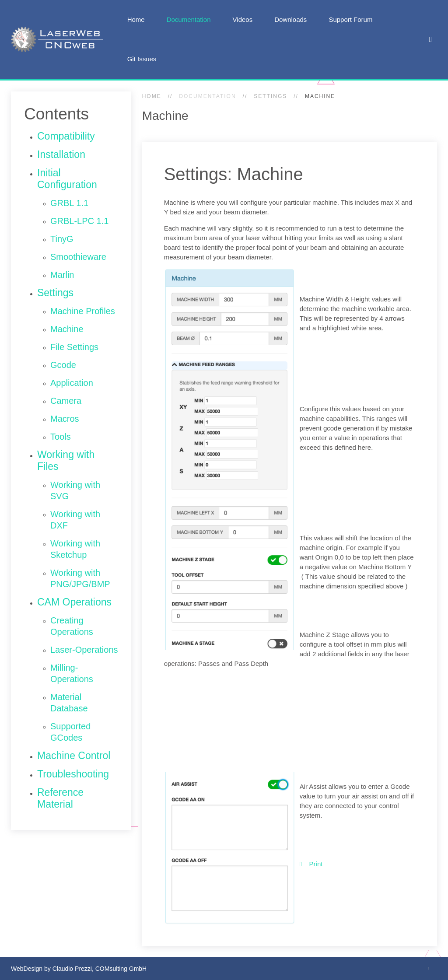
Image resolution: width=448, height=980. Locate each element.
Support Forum (350, 19)
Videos (243, 19)
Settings (270, 96)
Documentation (189, 19)
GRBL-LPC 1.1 (79, 221)
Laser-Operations (84, 650)
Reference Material (60, 798)
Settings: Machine (234, 174)
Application (72, 383)
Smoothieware (78, 257)
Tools (61, 437)
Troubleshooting (73, 774)
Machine (67, 329)
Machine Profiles (83, 311)
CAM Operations (74, 602)
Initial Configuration (67, 179)
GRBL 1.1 (69, 203)
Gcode (63, 365)
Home (136, 19)
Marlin (62, 275)
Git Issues (142, 59)
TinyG (62, 239)
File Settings (74, 347)
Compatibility (66, 136)
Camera (66, 401)
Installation (61, 154)
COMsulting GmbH (121, 969)
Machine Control (74, 756)
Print (311, 864)
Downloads (290, 19)
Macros (65, 419)
